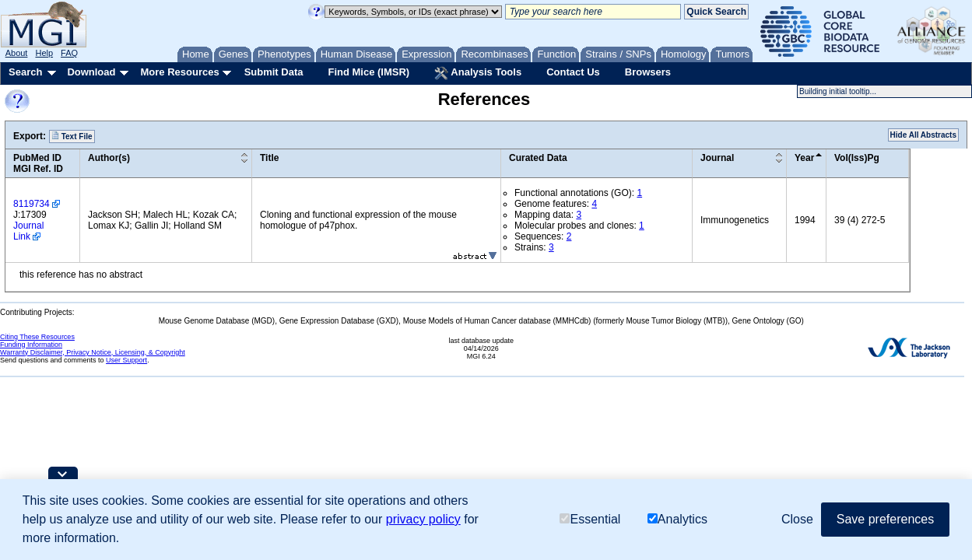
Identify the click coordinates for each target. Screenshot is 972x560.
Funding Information (31, 345)
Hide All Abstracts (923, 135)
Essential (590, 519)
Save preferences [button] (885, 519)
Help (44, 53)
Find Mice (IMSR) (368, 72)
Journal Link (28, 231)
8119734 (32, 204)
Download (91, 72)
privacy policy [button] (423, 519)
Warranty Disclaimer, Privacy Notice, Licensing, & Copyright (93, 352)
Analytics (677, 519)
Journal (717, 158)
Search (25, 72)
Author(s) (109, 158)
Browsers (648, 72)
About (17, 53)
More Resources (179, 72)
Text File (72, 136)
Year (804, 158)
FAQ (69, 53)
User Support (126, 360)
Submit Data (274, 72)
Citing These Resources (37, 337)
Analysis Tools (478, 73)
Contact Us (573, 72)
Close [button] (797, 519)
